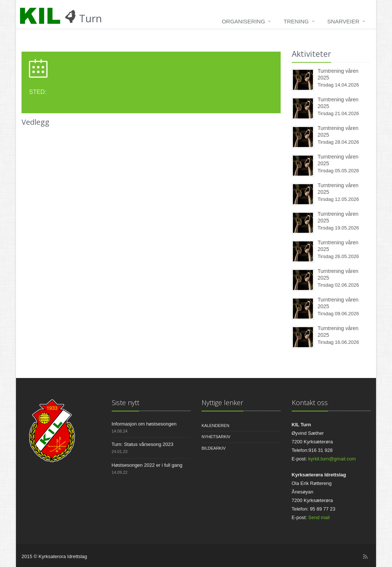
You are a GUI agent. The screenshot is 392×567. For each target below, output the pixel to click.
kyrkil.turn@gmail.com (332, 459)
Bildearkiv (214, 448)
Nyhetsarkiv (216, 437)
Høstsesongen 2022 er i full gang (147, 465)
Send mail (319, 517)
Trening (296, 21)
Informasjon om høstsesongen (144, 424)
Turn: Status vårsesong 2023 (143, 444)
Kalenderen (215, 426)
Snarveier (343, 21)
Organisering (243, 21)
